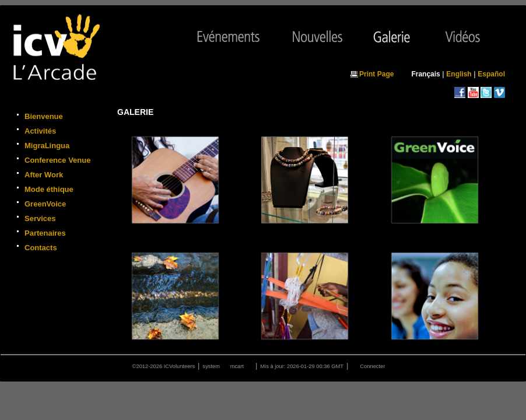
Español (491, 74)
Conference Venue (57, 160)
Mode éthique (49, 189)
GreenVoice (45, 204)
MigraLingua (47, 146)
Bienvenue (44, 116)
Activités (40, 131)
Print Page (376, 74)
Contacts (41, 248)
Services (40, 218)
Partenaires (45, 233)
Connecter (372, 366)
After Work (44, 175)
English (459, 74)
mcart (237, 366)
